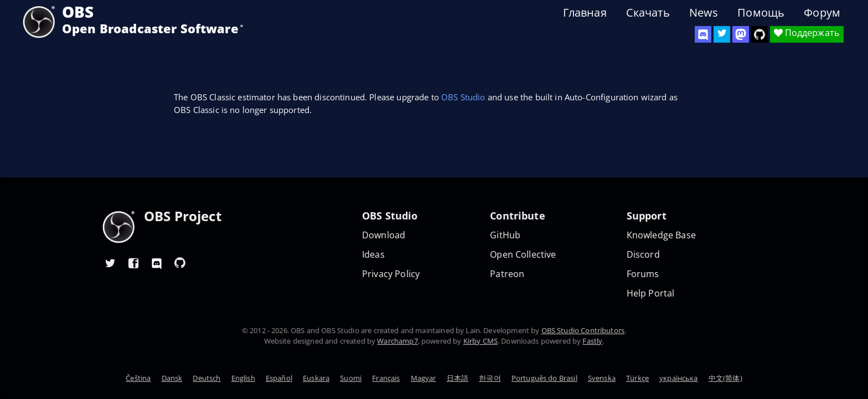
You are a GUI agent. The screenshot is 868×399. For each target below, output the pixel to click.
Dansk (172, 378)
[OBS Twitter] (722, 34)
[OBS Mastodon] (741, 34)
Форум (822, 13)
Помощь (761, 13)
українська (679, 378)
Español (279, 378)
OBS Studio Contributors (583, 330)
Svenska (602, 378)
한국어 (490, 378)
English (243, 378)
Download (384, 235)
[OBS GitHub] (180, 263)
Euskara (316, 378)
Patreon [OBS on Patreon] (507, 274)
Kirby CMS (480, 341)
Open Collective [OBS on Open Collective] (523, 255)
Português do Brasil (544, 378)
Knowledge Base (661, 235)
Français (386, 378)
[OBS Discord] (703, 34)
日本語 (458, 378)
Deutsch (206, 378)
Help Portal (651, 293)
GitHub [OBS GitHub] (505, 235)
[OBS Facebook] (133, 263)
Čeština (138, 378)
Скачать (648, 13)
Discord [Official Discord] (643, 255)
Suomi (351, 378)
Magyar (423, 378)
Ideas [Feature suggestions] (373, 255)
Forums (643, 274)
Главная (585, 13)
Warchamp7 (397, 341)
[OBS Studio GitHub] (759, 34)
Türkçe (637, 378)
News (704, 13)
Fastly (592, 341)
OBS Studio (463, 97)
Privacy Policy (391, 274)
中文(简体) (725, 378)
